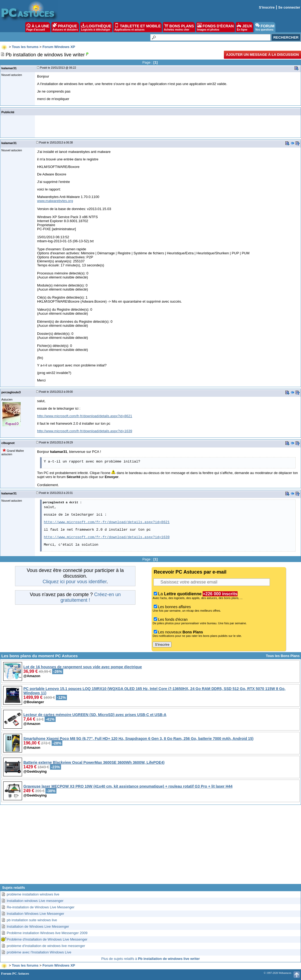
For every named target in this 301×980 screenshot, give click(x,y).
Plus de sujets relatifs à (150, 959)
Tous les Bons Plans (283, 656)
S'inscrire (267, 7)
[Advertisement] (150, 846)
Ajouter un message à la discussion (262, 55)
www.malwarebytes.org (55, 201)
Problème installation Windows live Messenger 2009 (47, 933)
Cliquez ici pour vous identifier (74, 582)
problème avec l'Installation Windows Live (39, 952)
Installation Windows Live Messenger (35, 914)
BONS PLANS (179, 27)
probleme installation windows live (33, 894)
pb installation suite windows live (32, 920)
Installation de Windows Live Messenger (38, 926)
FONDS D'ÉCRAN (216, 27)
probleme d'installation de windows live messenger (46, 946)
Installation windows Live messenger (35, 901)
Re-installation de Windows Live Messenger (41, 907)
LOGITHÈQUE (96, 27)
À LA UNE (38, 27)
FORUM (265, 27)
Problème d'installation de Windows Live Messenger (47, 939)
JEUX (244, 27)
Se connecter (289, 7)
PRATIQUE (65, 27)
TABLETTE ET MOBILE (138, 27)
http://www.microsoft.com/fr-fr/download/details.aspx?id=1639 (85, 431)
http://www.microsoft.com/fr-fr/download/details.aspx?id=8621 (85, 416)
